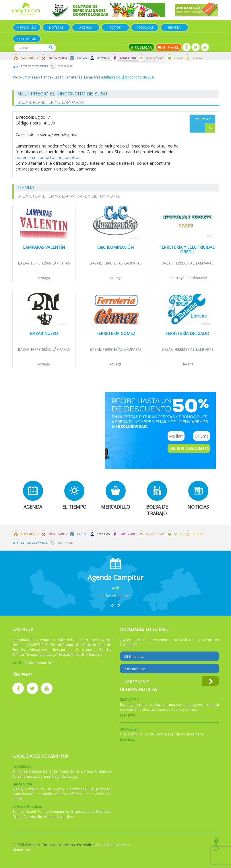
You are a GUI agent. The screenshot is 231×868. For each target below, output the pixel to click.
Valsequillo (33, 817)
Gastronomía (155, 58)
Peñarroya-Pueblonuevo (187, 278)
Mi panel (169, 47)
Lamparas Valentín (44, 247)
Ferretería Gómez (116, 333)
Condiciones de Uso (112, 845)
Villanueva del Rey (58, 817)
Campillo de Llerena (76, 771)
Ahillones (20, 771)
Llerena (187, 364)
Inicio (17, 77)
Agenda (86, 27)
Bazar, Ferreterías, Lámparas (77, 77)
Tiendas (82, 58)
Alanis (17, 789)
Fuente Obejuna (51, 812)
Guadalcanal (23, 794)
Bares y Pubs (128, 58)
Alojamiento (30, 58)
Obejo (18, 817)
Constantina (77, 789)
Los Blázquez (100, 812)
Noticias (56, 27)
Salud (178, 58)
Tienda (46, 77)
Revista (174, 27)
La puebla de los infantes (59, 794)
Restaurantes (58, 58)
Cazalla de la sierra (44, 789)
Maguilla (58, 776)
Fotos (115, 27)
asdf (115, 588)
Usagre (73, 776)
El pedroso (100, 789)
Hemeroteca (23, 850)
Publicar (141, 47)
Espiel (31, 812)
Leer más (127, 715)
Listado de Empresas (34, 66)
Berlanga (50, 771)
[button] (112, 605)
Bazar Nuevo (44, 333)
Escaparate (65, 66)
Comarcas (145, 27)
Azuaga (44, 278)
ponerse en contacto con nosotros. (48, 157)
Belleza (198, 58)
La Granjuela (76, 812)
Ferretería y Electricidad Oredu (187, 249)
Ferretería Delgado (187, 333)
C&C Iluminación (115, 247)
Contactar (27, 39)
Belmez (18, 812)
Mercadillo (27, 27)
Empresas (103, 58)
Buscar (51, 47)
